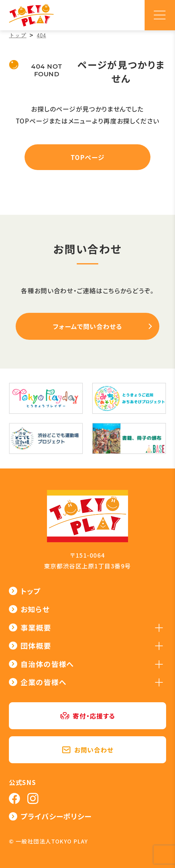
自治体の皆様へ (47, 664)
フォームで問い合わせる (87, 326)
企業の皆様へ (43, 682)
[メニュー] (160, 15)
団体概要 (36, 646)
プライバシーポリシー (56, 816)
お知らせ (35, 609)
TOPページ (88, 157)
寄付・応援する (87, 716)
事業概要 (36, 627)
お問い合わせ (87, 750)
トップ (31, 591)
